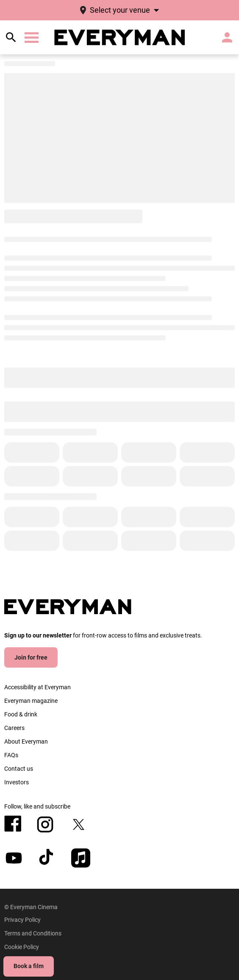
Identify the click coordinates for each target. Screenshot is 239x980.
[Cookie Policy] (22, 947)
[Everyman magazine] (31, 701)
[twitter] (79, 824)
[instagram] (45, 824)
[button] (32, 38)
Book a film (29, 966)
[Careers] (14, 728)
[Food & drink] (21, 714)
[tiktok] (47, 858)
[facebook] (13, 824)
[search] (11, 37)
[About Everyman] (26, 741)
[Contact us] (19, 769)
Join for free (31, 657)
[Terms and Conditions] (33, 933)
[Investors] (17, 782)
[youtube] (14, 858)
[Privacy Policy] (22, 920)
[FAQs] (11, 755)
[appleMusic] (81, 858)
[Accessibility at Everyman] (38, 687)
